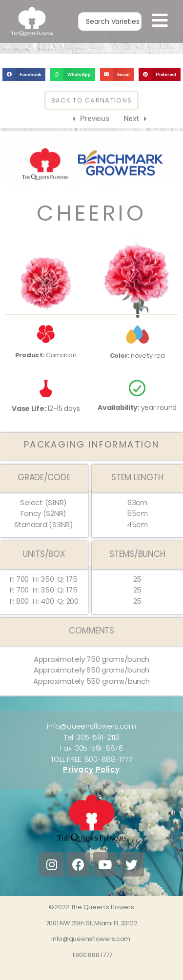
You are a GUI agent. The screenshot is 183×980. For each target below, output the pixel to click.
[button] (24, 88)
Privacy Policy (91, 783)
